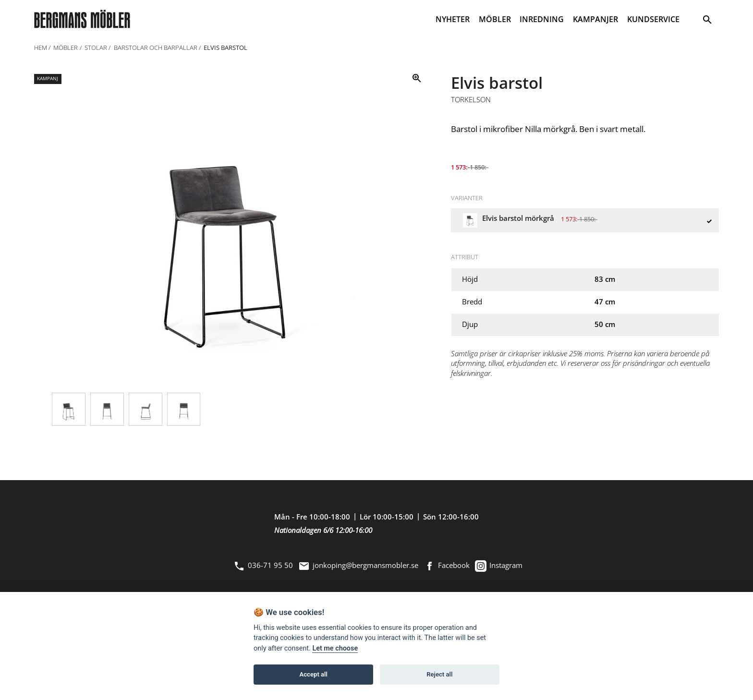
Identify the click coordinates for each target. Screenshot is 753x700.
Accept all (314, 674)
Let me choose (335, 648)
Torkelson (471, 100)
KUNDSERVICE (653, 19)
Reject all (439, 674)
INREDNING (542, 19)
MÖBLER (495, 19)
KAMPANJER (595, 19)
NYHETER (453, 19)
